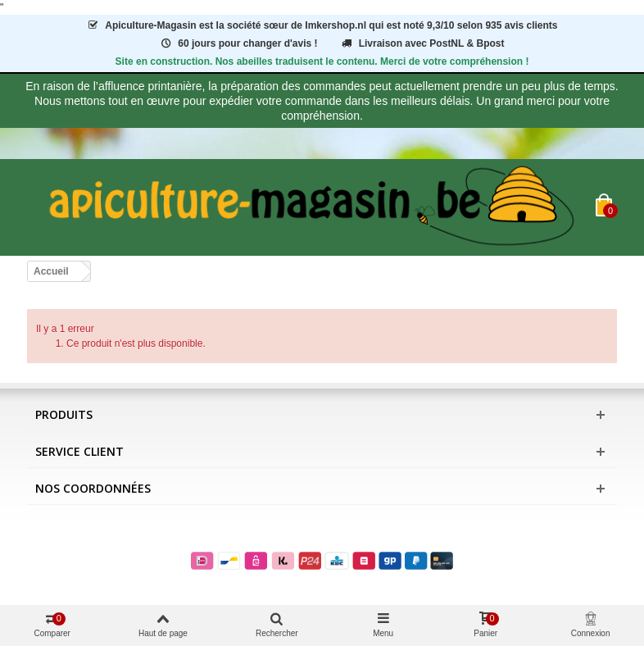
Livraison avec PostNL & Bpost (422, 43)
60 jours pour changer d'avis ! (239, 43)
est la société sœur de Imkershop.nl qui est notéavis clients (322, 25)
